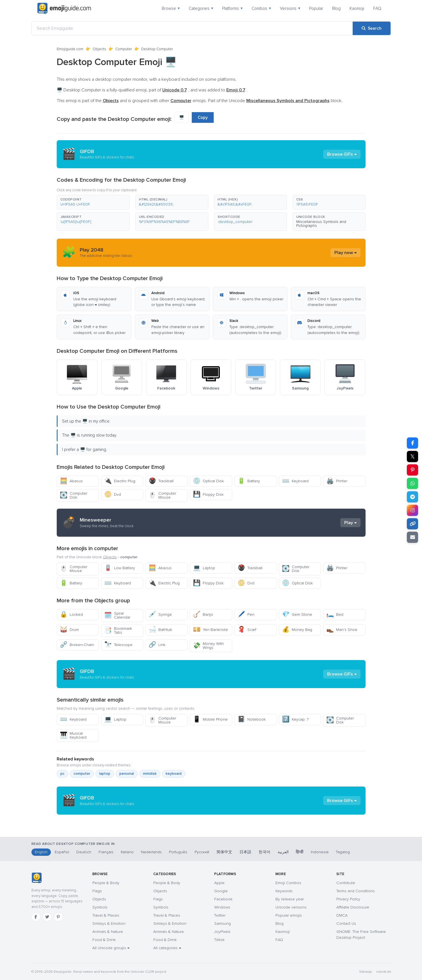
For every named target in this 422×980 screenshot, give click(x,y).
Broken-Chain (77, 645)
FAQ (377, 8)
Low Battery (120, 568)
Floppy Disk (208, 494)
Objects (99, 49)
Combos (261, 8)
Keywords (284, 891)
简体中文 (224, 852)
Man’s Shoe (342, 630)
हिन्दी (300, 852)
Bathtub (160, 630)
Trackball (161, 481)
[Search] (372, 28)
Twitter (220, 915)
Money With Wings (208, 646)
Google (221, 891)
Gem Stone (297, 614)
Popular (316, 8)
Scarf (247, 630)
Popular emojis (289, 915)
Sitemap (365, 972)
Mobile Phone (210, 719)
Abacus (71, 481)
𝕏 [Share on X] (412, 456)
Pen (246, 614)
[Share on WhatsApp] (412, 483)
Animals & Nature (108, 932)
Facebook (223, 899)
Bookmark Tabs (118, 630)
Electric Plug (120, 481)
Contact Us (346, 923)
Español (62, 852)
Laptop (204, 568)
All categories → (167, 948)
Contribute (346, 883)
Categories (201, 8)
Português (178, 852)
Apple (219, 883)
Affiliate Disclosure (353, 907)
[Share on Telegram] (412, 497)
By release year (290, 899)
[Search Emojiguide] (192, 28)
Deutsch (84, 852)
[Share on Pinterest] (412, 470)
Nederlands (151, 852)
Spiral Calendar (117, 615)
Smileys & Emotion (109, 923)
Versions (290, 8)
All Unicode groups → (111, 948)
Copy (203, 117)
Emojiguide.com (70, 49)
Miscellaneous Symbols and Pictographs (321, 224)
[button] (93, 202)
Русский (202, 852)
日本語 (245, 852)
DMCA (342, 915)
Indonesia (320, 852)
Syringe (160, 614)
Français (106, 852)
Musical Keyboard (73, 735)
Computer (124, 49)
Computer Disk (74, 495)
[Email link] (412, 537)
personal (127, 774)
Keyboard (295, 481)
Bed (335, 614)
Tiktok (219, 940)
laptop (105, 774)
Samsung (223, 923)
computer (82, 774)
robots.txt (384, 972)
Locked (71, 614)
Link (157, 645)
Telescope (118, 645)
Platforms (232, 8)
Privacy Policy (348, 899)
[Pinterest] (58, 917)
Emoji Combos (288, 883)
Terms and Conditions (356, 891)
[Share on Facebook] (412, 443)
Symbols (100, 907)
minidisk (150, 774)
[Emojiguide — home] (64, 8)
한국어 (264, 852)
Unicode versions (291, 907)
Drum (69, 630)
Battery (249, 481)
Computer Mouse (162, 495)
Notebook (252, 719)
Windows (222, 907)
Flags (97, 891)
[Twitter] (47, 917)
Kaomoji (357, 8)
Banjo (203, 614)
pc (62, 774)
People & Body (106, 883)
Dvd (113, 494)
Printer (337, 481)
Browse (171, 8)
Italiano (127, 852)
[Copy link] (412, 524)
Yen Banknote (210, 630)
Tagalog (343, 852)
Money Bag (297, 630)
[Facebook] (36, 917)
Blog (336, 8)
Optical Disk (208, 481)
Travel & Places (106, 915)
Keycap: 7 (295, 719)
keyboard (174, 774)
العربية (283, 852)
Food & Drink (104, 940)
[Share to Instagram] (412, 510)
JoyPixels (222, 932)
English (41, 852)
